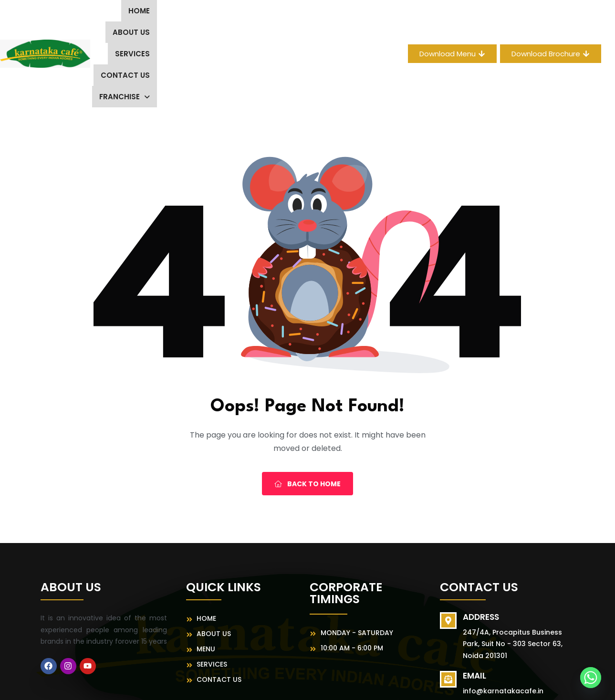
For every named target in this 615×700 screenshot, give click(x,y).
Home (118, 14)
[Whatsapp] (591, 678)
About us (161, 14)
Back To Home (307, 404)
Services (212, 14)
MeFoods (410, 684)
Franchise (332, 14)
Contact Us (268, 14)
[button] (332, 14)
